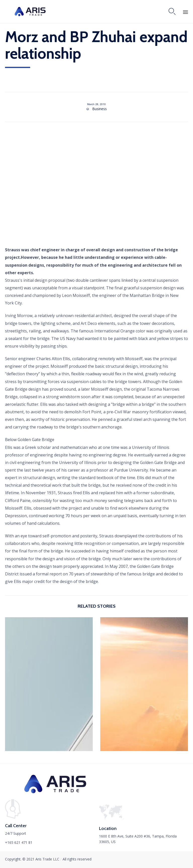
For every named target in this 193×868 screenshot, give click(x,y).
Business (100, 109)
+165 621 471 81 (19, 842)
